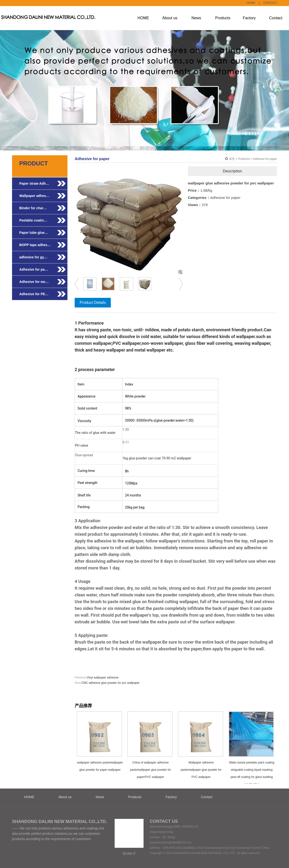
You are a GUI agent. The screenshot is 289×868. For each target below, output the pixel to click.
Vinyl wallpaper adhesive (103, 678)
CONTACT (270, 3)
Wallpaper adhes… (34, 196)
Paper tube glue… (34, 233)
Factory (249, 18)
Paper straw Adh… (34, 183)
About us (170, 18)
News (196, 18)
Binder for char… (33, 208)
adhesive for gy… (33, 257)
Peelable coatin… (33, 220)
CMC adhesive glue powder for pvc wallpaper (110, 683)
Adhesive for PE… (34, 294)
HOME (251, 3)
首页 (232, 159)
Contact (276, 18)
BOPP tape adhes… (35, 245)
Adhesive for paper (265, 159)
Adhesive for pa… (34, 269)
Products (223, 18)
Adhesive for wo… (34, 282)
